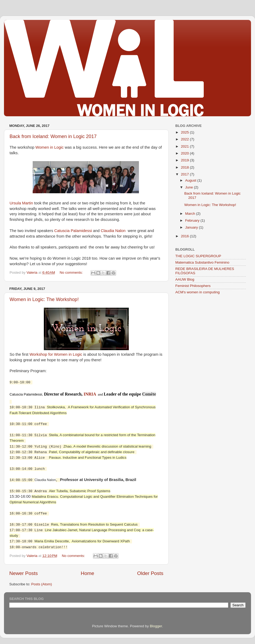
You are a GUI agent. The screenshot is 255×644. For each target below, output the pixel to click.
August (191, 180)
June (190, 187)
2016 (185, 236)
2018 (185, 167)
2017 (185, 174)
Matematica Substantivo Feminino (202, 262)
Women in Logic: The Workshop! (44, 299)
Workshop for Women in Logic (56, 354)
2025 (185, 132)
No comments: (72, 272)
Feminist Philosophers (193, 286)
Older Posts (150, 571)
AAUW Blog (185, 279)
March (191, 214)
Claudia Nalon (113, 231)
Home (87, 571)
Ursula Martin (21, 203)
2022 (185, 139)
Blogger (156, 624)
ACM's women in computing (197, 292)
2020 (185, 153)
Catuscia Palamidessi (73, 231)
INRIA (90, 394)
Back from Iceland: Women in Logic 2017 (53, 136)
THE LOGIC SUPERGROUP (198, 256)
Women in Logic (49, 147)
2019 (185, 160)
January (192, 227)
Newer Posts (24, 571)
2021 (185, 146)
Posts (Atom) (42, 582)
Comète (149, 394)
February (193, 220)
